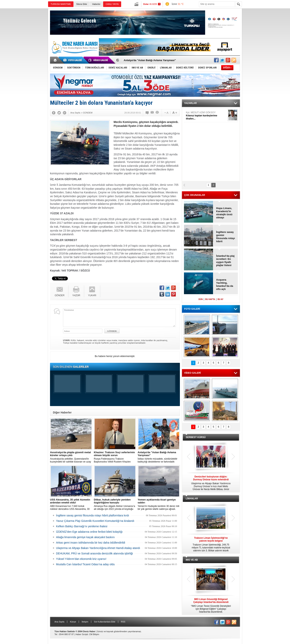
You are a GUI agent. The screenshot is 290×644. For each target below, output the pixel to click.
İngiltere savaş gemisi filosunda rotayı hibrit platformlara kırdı (93, 515)
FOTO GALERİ (192, 309)
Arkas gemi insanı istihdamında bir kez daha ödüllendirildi (91, 543)
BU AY (220, 299)
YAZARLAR (190, 103)
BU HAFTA (210, 299)
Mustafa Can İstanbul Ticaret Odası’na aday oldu (85, 564)
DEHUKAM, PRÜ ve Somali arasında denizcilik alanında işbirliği (94, 553)
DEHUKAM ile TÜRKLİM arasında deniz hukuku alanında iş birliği (162, 59)
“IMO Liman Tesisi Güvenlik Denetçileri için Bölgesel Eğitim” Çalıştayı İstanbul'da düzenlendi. (211, 606)
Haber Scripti (82, 634)
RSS (123, 622)
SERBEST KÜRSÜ (196, 437)
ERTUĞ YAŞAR (206, 118)
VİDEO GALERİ (192, 373)
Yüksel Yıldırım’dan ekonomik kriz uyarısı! (81, 559)
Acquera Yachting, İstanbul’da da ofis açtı (225, 284)
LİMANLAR (192, 499)
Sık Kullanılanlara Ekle (105, 622)
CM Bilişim (94, 634)
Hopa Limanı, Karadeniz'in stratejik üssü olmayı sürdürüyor (224, 213)
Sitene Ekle (82, 4)
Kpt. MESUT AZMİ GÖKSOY (206, 132)
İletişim (85, 622)
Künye (73, 622)
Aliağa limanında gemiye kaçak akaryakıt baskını (85, 537)
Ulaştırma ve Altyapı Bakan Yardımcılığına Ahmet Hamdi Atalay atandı (98, 548)
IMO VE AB (192, 560)
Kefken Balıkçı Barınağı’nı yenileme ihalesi (82, 526)
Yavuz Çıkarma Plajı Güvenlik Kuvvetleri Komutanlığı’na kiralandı (95, 521)
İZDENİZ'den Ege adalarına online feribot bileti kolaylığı (89, 532)
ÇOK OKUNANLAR (195, 195)
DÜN (201, 299)
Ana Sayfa (59, 622)
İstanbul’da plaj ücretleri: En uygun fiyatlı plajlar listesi (225, 261)
